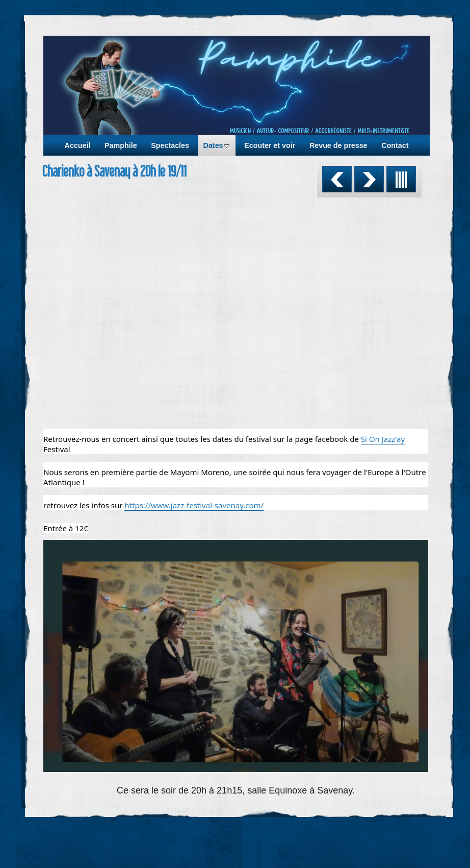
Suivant (369, 179)
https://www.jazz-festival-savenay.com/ (194, 505)
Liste (401, 179)
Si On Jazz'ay (383, 439)
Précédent (337, 179)
